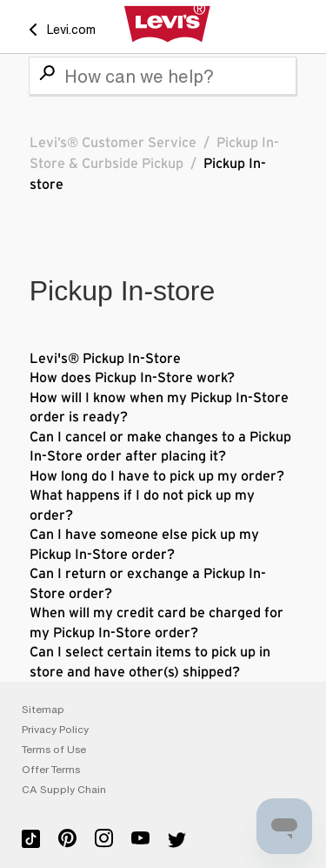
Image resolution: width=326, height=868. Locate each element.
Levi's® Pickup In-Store (105, 359)
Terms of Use (54, 750)
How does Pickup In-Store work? (132, 378)
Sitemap (43, 710)
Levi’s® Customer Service (113, 143)
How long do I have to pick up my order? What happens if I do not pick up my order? (157, 496)
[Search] (163, 76)
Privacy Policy (55, 730)
